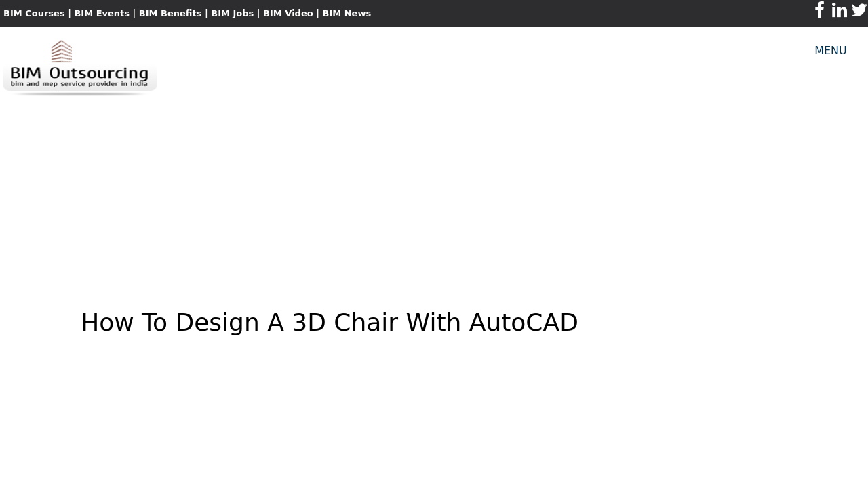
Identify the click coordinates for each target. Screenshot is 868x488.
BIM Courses (34, 13)
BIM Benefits (172, 13)
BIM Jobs (232, 13)
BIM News (347, 13)
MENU (831, 50)
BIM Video (288, 13)
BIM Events (102, 13)
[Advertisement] (434, 194)
